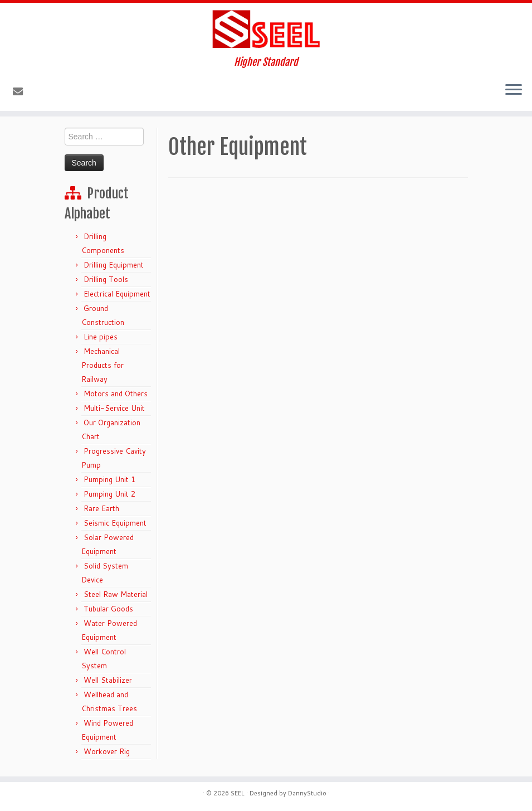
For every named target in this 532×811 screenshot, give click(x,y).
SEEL (238, 793)
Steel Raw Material (116, 594)
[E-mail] (21, 91)
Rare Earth (101, 508)
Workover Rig (107, 751)
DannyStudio (307, 793)
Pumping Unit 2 (109, 494)
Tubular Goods (108, 609)
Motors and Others (116, 394)
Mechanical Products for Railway (103, 365)
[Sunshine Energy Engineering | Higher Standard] (266, 30)
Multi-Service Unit (114, 408)
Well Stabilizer (108, 680)
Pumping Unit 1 (109, 479)
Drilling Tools (106, 279)
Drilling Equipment (114, 265)
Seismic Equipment (115, 523)
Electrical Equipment (117, 294)
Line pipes (101, 337)
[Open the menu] (514, 91)
